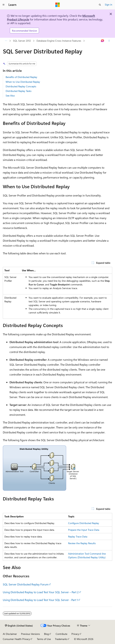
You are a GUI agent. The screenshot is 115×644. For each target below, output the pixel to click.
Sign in (109, 4)
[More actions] (109, 41)
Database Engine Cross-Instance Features (59, 41)
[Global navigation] (4, 5)
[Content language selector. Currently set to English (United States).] (19, 626)
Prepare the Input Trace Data (84, 530)
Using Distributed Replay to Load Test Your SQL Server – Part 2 (41, 592)
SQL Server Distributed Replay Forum (26, 584)
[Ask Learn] (103, 41)
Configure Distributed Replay (84, 523)
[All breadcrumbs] (6, 41)
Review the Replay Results (82, 543)
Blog (46, 634)
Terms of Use (44, 639)
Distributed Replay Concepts (21, 86)
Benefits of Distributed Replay (21, 77)
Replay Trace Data (78, 536)
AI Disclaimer (10, 634)
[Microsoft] (58, 5)
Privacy (75, 634)
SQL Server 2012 (22, 41)
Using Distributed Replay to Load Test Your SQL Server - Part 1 (40, 600)
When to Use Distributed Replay (23, 82)
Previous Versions (30, 634)
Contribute (61, 634)
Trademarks (61, 639)
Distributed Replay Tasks (19, 91)
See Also (10, 96)
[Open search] (100, 5)
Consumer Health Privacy (16, 639)
